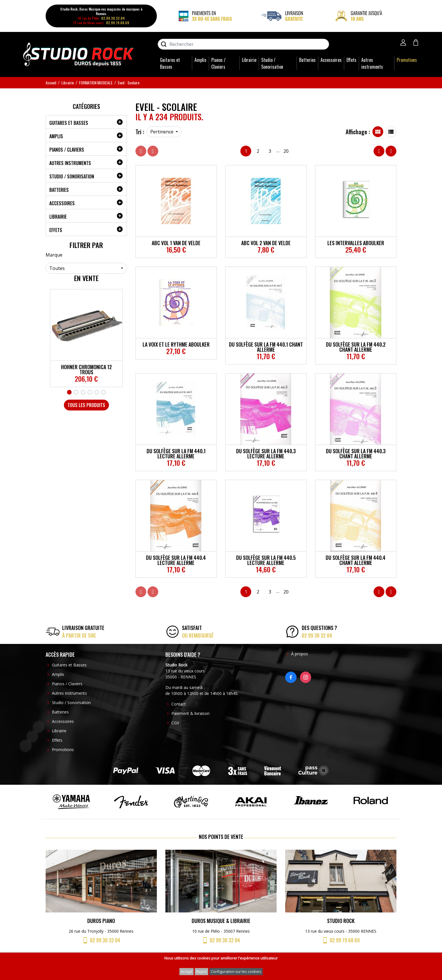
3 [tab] (83, 392)
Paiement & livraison (190, 713)
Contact (179, 704)
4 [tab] (90, 392)
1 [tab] (69, 392)
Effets (351, 60)
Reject (201, 971)
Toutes (57, 268)
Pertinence (162, 132)
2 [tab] (76, 392)
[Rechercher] (243, 44)
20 (286, 151)
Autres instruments (372, 63)
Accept (186, 971)
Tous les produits (86, 405)
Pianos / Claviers (218, 63)
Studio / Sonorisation (272, 63)
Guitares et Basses (170, 63)
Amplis (200, 60)
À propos (300, 654)
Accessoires (331, 60)
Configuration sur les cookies (236, 971)
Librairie (249, 60)
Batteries (307, 60)
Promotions (407, 60)
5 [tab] (97, 392)
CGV (175, 723)
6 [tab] (104, 392)
